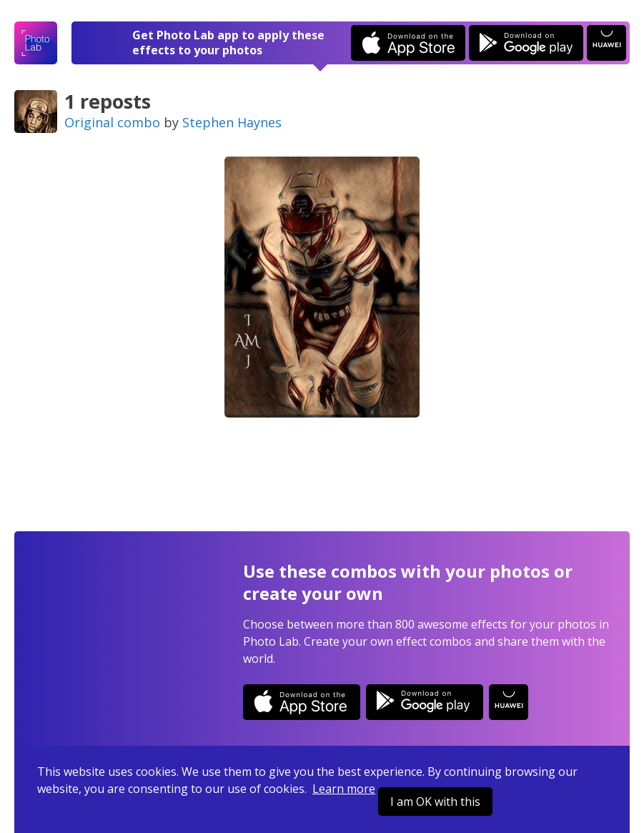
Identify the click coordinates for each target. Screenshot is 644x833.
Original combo (112, 122)
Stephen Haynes (232, 122)
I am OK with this (435, 802)
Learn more (344, 789)
